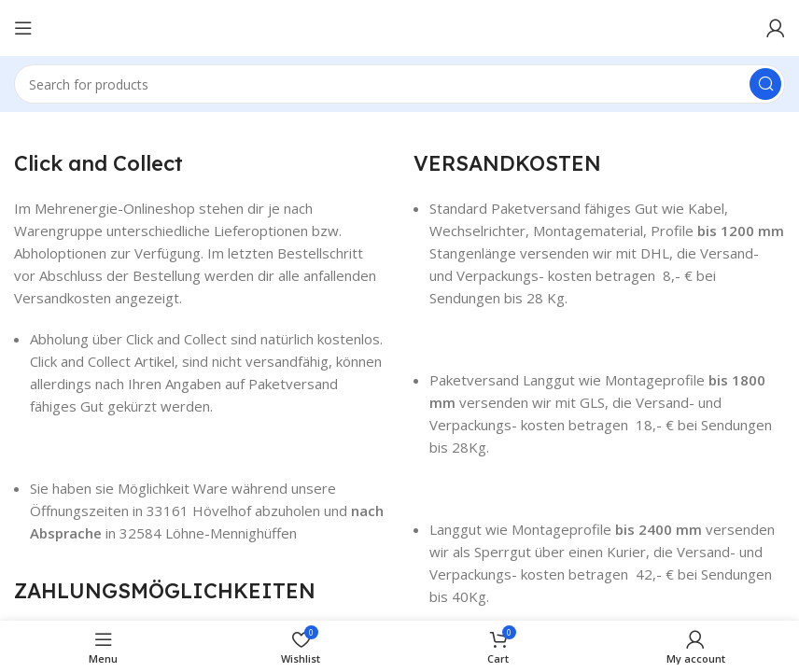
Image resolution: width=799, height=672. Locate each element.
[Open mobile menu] (23, 28)
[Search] (399, 84)
